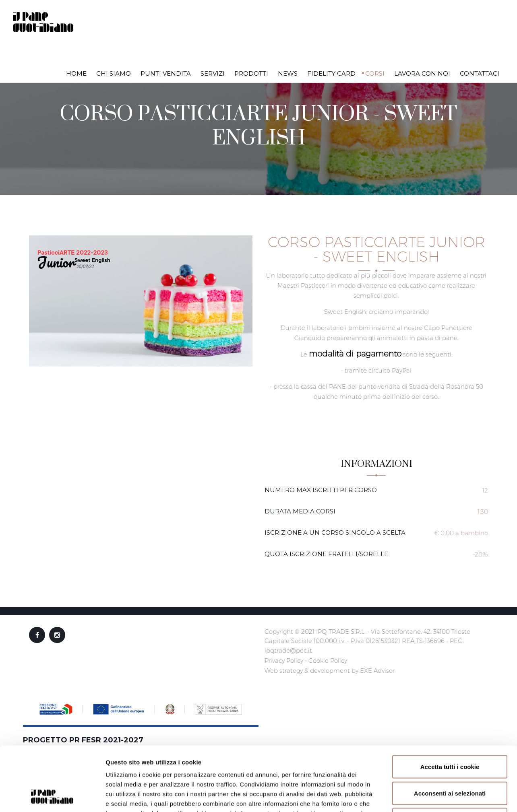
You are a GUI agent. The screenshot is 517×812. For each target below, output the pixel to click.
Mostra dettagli (428, 797)
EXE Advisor (377, 671)
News (288, 73)
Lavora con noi (422, 73)
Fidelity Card (331, 73)
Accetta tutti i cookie (450, 706)
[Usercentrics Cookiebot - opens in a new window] (52, 796)
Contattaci (480, 73)
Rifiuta (450, 759)
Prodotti (251, 73)
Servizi (213, 73)
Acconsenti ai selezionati (450, 733)
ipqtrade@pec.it (288, 650)
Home (76, 73)
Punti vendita (166, 73)
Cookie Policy (328, 661)
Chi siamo (114, 73)
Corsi (375, 73)
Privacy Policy (284, 661)
